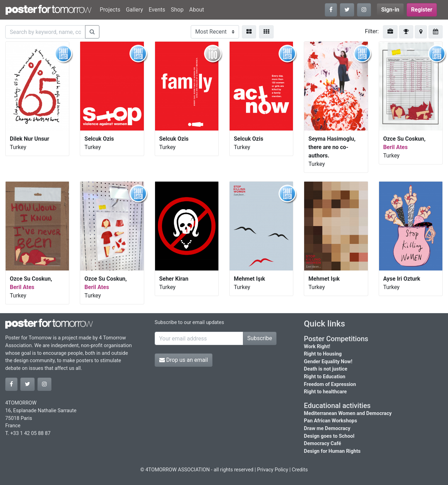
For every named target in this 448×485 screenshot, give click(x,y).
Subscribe (260, 338)
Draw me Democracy (327, 428)
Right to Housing (323, 354)
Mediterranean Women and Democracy (348, 413)
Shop (177, 10)
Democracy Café (322, 444)
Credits (300, 470)
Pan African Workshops (330, 421)
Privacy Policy (273, 470)
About (197, 10)
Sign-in (390, 10)
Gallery (135, 10)
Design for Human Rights (332, 451)
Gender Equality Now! (328, 362)
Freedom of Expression (330, 384)
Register (422, 10)
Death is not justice (325, 369)
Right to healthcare (325, 392)
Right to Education (324, 377)
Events (157, 10)
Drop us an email (184, 360)
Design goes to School (329, 436)
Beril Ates (395, 147)
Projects (110, 10)
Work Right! (317, 347)
